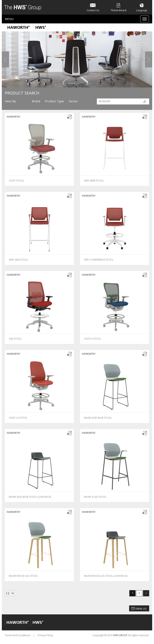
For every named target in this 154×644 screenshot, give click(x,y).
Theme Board (119, 7)
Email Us (141, 609)
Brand (36, 101)
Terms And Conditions (18, 635)
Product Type (54, 101)
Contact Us (93, 7)
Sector (73, 101)
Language (142, 7)
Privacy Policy (45, 635)
